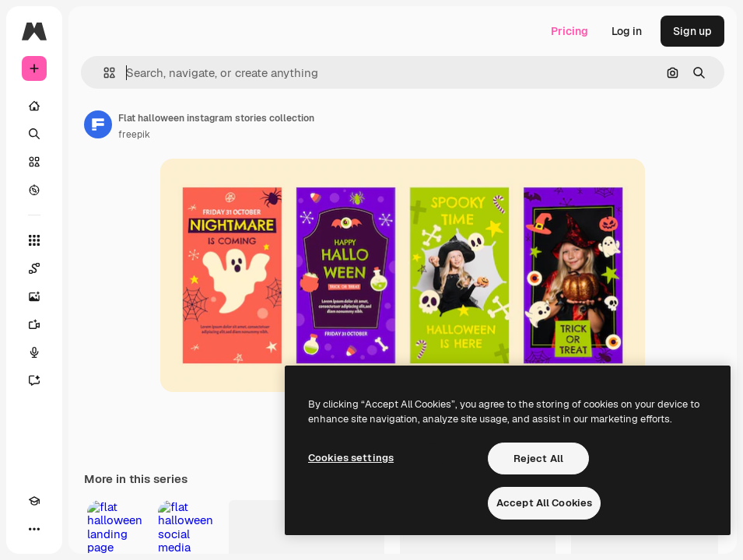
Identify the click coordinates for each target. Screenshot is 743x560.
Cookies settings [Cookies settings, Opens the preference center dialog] (351, 458)
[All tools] (34, 240)
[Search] (34, 134)
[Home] (34, 106)
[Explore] (34, 190)
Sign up (692, 31)
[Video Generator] (34, 324)
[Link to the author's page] (98, 124)
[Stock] (34, 162)
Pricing (570, 31)
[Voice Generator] (34, 352)
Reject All (538, 458)
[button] (103, 73)
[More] (34, 529)
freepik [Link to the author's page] (134, 135)
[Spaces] (34, 268)
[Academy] (34, 501)
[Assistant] (34, 380)
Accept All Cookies (544, 503)
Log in (627, 31)
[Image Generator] (34, 296)
